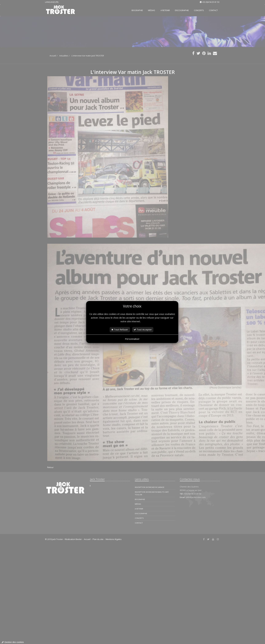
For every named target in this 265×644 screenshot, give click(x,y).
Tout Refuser (120, 329)
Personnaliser (132, 339)
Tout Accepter (143, 329)
